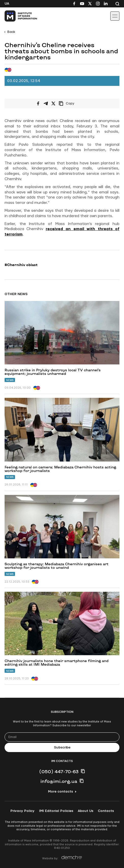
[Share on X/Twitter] (53, 103)
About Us (86, 811)
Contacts (106, 811)
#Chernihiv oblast (21, 265)
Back (11, 32)
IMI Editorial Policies (56, 811)
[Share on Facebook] (38, 103)
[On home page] (15, 16)
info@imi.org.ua (59, 781)
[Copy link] (73, 103)
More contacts (60, 792)
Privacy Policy (22, 811)
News (10, 380)
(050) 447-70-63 (59, 771)
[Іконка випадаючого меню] (115, 16)
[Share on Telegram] (46, 103)
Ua (7, 4)
